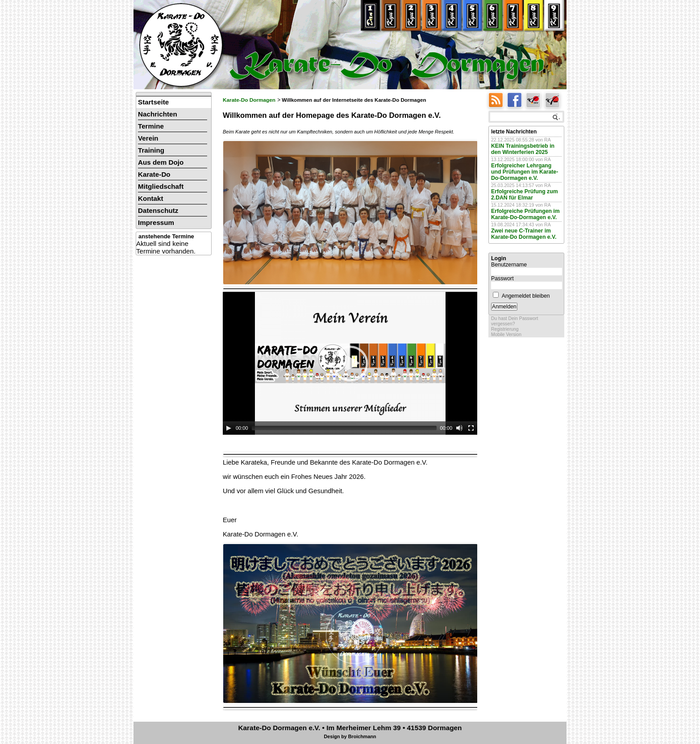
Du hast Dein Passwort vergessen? (515, 321)
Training (151, 150)
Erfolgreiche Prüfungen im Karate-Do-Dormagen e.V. (525, 214)
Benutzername (509, 265)
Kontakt (151, 198)
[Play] (229, 428)
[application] (350, 363)
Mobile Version (506, 335)
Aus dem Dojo (161, 162)
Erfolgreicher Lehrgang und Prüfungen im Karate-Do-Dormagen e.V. (525, 172)
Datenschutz (158, 210)
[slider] (344, 428)
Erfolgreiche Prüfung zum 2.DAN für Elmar (525, 195)
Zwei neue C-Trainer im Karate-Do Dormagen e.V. (524, 234)
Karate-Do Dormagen (249, 100)
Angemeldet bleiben (526, 296)
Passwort (502, 278)
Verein (148, 138)
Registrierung (505, 329)
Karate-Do (154, 174)
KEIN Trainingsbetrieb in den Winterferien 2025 (523, 149)
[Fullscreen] (471, 428)
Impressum (156, 222)
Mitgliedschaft (161, 186)
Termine (151, 126)
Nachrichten (158, 114)
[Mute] (459, 428)
